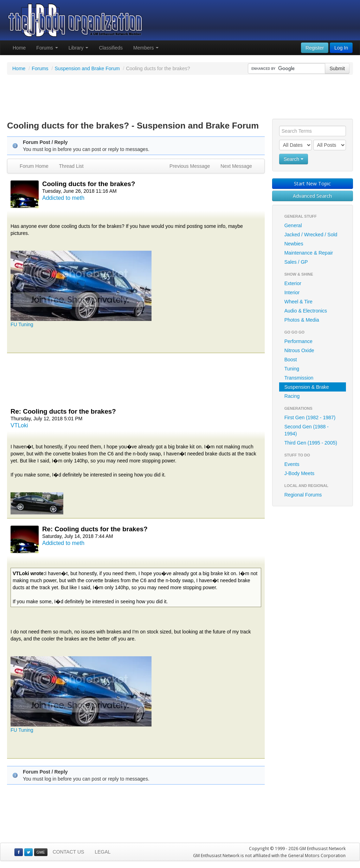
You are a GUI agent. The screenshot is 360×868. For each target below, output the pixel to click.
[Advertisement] (180, 98)
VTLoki (19, 425)
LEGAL (102, 852)
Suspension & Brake (307, 387)
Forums (47, 48)
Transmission (299, 378)
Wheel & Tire (298, 302)
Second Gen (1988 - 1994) (307, 430)
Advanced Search (312, 196)
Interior (292, 292)
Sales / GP (296, 262)
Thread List (71, 166)
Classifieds (111, 48)
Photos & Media (302, 320)
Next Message (236, 166)
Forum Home (34, 166)
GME (41, 852)
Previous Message (190, 166)
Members (146, 48)
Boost (291, 360)
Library (79, 48)
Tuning (292, 369)
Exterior (293, 283)
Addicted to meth (63, 198)
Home (19, 48)
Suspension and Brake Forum (87, 68)
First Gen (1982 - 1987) (310, 417)
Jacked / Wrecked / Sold (311, 235)
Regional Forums (303, 495)
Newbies (294, 244)
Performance (298, 341)
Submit (337, 68)
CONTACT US (69, 852)
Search (294, 159)
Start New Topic (312, 183)
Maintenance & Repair (309, 253)
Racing (292, 396)
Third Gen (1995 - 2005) (311, 443)
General (293, 225)
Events (292, 464)
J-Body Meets (300, 473)
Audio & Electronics (306, 311)
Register (315, 48)
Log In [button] (341, 48)
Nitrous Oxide (299, 350)
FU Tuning (22, 324)
